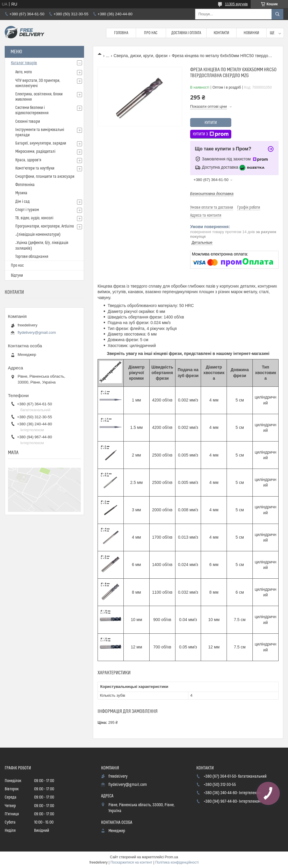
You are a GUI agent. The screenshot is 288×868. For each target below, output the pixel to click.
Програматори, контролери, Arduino (45, 226)
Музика (21, 193)
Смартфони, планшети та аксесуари (45, 177)
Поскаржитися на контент (131, 862)
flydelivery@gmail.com (37, 332)
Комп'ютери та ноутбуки (35, 168)
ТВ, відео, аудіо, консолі (34, 218)
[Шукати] (277, 14)
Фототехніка (25, 185)
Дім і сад (22, 202)
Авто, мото (24, 72)
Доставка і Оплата (186, 33)
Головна (121, 33)
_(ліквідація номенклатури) (38, 235)
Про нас (151, 33)
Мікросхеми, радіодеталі (35, 152)
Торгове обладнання (32, 257)
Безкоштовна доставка (212, 194)
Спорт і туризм (27, 210)
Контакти (221, 33)
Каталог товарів (24, 63)
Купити (211, 123)
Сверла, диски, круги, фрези (141, 56)
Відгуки (17, 275)
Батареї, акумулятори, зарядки (41, 143)
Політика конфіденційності (177, 862)
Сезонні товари (28, 122)
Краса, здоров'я (28, 160)
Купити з (211, 134)
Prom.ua (171, 857)
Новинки (251, 33)
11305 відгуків (236, 4)
